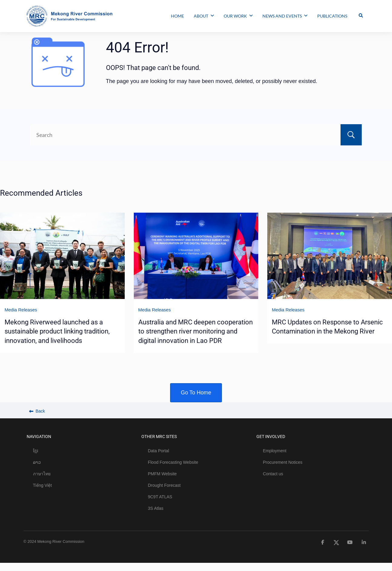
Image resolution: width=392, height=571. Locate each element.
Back (37, 411)
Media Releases (21, 310)
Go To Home (196, 393)
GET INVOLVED (271, 437)
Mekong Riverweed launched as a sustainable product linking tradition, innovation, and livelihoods (57, 331)
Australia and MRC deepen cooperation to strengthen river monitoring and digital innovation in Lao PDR (196, 331)
